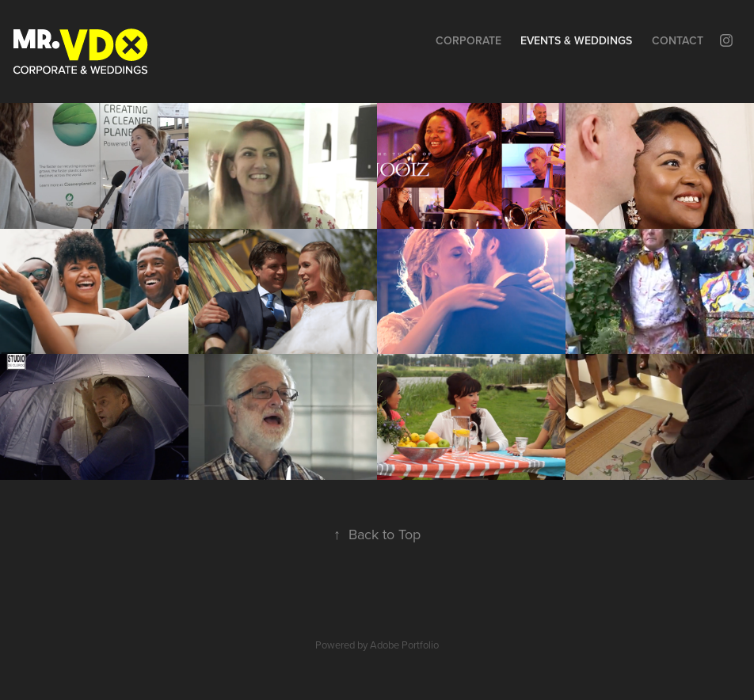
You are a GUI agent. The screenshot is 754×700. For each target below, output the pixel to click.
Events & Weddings (576, 40)
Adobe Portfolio (404, 645)
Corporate (468, 40)
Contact (678, 40)
